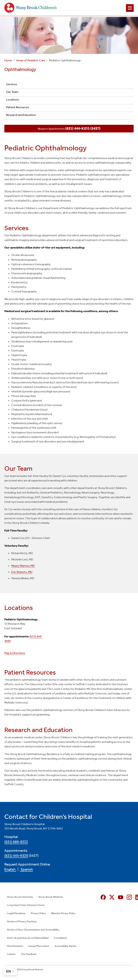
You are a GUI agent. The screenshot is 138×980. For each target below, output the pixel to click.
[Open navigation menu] (130, 8)
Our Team (12, 92)
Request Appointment (69, 128)
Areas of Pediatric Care (31, 60)
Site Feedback (29, 954)
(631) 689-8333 (16, 842)
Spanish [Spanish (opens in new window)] (26, 869)
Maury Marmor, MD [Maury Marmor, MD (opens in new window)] (23, 566)
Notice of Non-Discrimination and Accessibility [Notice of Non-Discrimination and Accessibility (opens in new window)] (33, 930)
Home (8, 60)
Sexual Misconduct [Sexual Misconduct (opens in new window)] (39, 946)
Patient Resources (18, 107)
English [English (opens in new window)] (10, 869)
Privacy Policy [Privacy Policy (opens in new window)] (38, 913)
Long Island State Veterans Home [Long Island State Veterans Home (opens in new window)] (26, 905)
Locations (12, 100)
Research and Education (21, 115)
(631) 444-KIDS (16, 856)
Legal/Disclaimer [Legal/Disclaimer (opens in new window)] (16, 913)
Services (12, 84)
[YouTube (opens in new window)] (121, 897)
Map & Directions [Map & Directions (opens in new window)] (15, 653)
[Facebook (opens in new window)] (103, 897)
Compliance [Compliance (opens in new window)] (60, 938)
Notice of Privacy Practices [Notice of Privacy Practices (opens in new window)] (22, 921)
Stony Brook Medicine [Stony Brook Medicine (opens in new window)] (51, 897)
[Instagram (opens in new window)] (129, 897)
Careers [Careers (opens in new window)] (11, 954)
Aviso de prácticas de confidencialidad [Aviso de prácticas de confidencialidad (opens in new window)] (28, 938)
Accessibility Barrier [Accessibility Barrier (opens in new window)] (65, 946)
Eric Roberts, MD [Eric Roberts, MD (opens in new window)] (22, 572)
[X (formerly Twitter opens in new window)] (112, 897)
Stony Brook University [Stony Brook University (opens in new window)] (20, 897)
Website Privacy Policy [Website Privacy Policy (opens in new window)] (63, 913)
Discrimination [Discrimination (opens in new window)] (15, 946)
